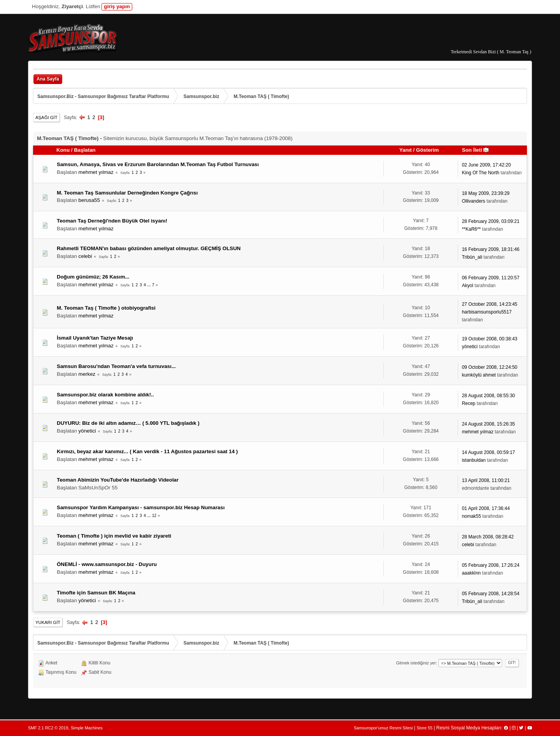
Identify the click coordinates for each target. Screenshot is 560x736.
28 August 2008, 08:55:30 (489, 396)
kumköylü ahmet (479, 375)
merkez (87, 374)
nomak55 (472, 516)
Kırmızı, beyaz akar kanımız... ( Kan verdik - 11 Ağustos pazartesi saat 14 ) (147, 451)
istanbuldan (474, 460)
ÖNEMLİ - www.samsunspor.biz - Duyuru (107, 564)
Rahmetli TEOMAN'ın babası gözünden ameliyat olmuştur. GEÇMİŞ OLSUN (149, 248)
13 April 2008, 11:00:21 (486, 480)
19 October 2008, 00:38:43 (490, 339)
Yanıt (406, 150)
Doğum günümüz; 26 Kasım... (93, 277)
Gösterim (428, 150)
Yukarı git (48, 622)
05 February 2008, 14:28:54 (491, 594)
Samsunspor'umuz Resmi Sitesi (383, 728)
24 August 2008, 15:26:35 (489, 424)
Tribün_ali (472, 257)
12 (154, 516)
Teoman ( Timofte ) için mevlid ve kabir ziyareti (114, 536)
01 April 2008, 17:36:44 (486, 508)
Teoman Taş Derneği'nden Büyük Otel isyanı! (112, 221)
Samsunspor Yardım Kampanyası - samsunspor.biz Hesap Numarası (141, 507)
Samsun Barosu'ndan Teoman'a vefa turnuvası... (116, 366)
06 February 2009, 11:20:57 (491, 278)
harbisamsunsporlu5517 (487, 312)
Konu (63, 150)
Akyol (468, 286)
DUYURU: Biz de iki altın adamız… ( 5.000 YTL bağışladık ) (128, 423)
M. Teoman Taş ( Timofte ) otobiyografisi (106, 308)
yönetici (470, 347)
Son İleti (476, 150)
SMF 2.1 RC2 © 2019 (48, 728)
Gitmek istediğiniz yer (416, 663)
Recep (469, 403)
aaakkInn (472, 573)
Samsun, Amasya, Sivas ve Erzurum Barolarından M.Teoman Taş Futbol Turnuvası (158, 164)
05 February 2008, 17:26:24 (491, 565)
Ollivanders (474, 201)
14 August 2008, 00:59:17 (489, 452)
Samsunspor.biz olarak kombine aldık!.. (105, 395)
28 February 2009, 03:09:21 (491, 221)
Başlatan (85, 150)
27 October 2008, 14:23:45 (490, 304)
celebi (85, 256)
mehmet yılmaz (96, 172)
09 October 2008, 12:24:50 (490, 367)
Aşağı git (46, 117)
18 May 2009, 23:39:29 (486, 193)
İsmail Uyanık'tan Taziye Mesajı (95, 338)
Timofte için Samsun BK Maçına (96, 593)
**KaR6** (472, 229)
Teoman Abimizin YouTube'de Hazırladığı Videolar (118, 480)
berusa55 (89, 200)
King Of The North (481, 173)
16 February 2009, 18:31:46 (491, 249)
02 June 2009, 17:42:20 (486, 165)
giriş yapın (117, 6)
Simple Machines (87, 728)
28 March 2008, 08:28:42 (488, 537)
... (150, 285)
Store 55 (424, 728)
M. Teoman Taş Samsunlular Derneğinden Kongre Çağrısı (127, 193)
